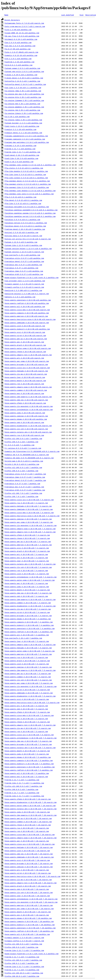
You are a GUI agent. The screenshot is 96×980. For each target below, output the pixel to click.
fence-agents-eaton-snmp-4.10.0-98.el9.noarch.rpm (28, 348)
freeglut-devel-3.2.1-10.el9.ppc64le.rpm (23, 133)
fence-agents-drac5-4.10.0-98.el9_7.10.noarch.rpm (28, 886)
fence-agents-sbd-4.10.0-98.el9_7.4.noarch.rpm (26, 596)
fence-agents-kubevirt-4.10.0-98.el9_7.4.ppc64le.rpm (29, 625)
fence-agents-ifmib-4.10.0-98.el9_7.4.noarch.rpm (27, 535)
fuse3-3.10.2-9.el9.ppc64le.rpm (19, 162)
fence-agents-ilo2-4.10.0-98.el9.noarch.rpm (25, 326)
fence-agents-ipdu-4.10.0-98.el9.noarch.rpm (25, 413)
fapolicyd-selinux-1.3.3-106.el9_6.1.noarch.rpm (27, 294)
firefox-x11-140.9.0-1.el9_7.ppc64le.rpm (23, 944)
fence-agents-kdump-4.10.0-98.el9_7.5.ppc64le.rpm (28, 757)
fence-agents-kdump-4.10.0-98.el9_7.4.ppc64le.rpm (28, 619)
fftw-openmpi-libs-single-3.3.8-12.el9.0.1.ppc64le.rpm (30, 165)
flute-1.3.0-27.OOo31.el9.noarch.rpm (21, 52)
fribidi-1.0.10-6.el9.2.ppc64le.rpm (21, 75)
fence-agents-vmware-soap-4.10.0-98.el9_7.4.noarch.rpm (30, 529)
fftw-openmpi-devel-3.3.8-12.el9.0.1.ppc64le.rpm (27, 181)
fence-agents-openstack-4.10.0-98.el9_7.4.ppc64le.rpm (30, 628)
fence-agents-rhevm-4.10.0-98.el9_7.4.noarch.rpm (27, 538)
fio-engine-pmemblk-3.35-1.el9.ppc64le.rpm (24, 107)
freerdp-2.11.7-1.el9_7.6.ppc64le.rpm (22, 970)
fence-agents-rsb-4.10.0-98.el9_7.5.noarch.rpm (26, 731)
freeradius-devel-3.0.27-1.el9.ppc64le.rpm (24, 261)
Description (91, 15)
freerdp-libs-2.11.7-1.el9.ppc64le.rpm (22, 152)
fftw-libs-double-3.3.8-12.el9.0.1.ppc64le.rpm (26, 171)
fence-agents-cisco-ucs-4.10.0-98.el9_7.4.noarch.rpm (29, 500)
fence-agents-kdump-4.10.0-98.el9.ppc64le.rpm (26, 419)
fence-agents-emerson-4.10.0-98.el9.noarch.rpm (26, 316)
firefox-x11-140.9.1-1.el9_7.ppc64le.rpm (23, 960)
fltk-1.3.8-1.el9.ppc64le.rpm (18, 59)
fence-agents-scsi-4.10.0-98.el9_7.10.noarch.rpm (27, 860)
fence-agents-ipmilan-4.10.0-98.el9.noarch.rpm (26, 416)
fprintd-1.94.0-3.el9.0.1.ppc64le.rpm (22, 464)
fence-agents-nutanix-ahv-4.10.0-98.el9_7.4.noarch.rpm (30, 564)
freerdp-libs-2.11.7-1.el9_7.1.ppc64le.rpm (24, 783)
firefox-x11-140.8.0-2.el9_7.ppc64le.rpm (23, 786)
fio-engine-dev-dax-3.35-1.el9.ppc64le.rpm (24, 94)
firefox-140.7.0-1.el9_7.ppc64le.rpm (21, 496)
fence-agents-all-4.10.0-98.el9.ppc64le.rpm (25, 306)
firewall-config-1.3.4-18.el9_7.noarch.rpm (24, 941)
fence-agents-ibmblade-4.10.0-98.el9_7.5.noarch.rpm (29, 693)
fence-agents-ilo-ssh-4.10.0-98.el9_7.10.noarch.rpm (29, 892)
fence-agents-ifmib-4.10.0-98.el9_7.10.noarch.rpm (28, 799)
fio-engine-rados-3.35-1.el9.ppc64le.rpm (23, 120)
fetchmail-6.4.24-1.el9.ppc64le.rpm (21, 39)
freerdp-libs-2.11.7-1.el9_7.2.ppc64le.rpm (24, 796)
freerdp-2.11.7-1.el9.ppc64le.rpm (20, 149)
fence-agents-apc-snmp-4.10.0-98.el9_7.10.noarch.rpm (29, 909)
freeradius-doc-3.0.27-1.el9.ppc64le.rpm (23, 265)
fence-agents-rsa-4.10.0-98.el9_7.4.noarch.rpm (26, 503)
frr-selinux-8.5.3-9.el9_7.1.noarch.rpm (23, 448)
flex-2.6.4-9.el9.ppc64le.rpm (18, 42)
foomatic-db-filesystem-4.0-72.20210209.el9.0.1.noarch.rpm (32, 451)
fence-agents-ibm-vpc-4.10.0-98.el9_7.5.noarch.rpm (28, 741)
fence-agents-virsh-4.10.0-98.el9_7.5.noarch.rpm (27, 690)
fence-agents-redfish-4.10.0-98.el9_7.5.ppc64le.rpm (29, 770)
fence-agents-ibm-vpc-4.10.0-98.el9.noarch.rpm (26, 400)
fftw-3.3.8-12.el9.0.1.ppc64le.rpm (20, 197)
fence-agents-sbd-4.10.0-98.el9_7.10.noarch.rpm (27, 889)
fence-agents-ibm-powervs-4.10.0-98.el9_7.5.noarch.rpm (30, 670)
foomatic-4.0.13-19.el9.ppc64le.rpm (21, 55)
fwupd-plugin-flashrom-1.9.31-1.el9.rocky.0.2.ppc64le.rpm (31, 954)
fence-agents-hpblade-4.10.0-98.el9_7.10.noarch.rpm (29, 847)
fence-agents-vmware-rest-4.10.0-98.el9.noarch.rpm (28, 355)
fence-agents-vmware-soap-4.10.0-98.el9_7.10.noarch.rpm (30, 838)
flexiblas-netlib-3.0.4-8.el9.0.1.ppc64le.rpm (26, 223)
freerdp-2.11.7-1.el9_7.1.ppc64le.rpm (22, 780)
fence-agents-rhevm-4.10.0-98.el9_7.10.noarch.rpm (28, 825)
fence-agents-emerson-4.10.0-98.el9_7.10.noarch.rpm (29, 905)
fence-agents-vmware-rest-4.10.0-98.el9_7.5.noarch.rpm (30, 725)
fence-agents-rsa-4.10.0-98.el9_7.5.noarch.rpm (26, 657)
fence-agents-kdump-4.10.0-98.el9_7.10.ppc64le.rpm (28, 918)
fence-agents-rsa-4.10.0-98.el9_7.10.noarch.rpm (27, 828)
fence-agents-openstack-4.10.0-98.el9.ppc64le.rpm (28, 300)
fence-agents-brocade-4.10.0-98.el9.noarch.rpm (26, 364)
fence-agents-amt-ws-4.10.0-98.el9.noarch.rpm (26, 339)
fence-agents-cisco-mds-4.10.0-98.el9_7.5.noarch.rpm (29, 715)
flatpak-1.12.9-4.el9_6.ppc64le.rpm (21, 242)
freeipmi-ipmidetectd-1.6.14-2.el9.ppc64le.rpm (26, 136)
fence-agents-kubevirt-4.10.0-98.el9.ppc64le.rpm (27, 329)
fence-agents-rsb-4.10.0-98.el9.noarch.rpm (24, 384)
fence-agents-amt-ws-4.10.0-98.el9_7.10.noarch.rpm (28, 818)
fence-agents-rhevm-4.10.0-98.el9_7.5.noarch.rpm (27, 722)
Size (81, 15)
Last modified (68, 15)
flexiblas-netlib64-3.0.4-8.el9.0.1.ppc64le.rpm (27, 207)
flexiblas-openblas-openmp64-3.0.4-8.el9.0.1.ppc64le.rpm (31, 210)
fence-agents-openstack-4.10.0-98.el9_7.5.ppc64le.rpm (30, 767)
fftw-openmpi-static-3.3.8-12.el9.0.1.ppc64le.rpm (28, 184)
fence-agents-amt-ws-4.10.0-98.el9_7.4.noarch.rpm (28, 542)
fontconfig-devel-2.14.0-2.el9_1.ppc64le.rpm (25, 84)
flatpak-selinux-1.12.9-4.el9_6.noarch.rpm (24, 252)
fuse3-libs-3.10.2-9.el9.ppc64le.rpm (21, 158)
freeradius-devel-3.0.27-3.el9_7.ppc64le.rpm (25, 480)
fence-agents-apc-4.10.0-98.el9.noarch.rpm (24, 342)
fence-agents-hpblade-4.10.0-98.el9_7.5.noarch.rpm (28, 648)
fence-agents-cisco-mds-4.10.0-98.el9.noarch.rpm (27, 310)
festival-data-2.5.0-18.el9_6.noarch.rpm (23, 236)
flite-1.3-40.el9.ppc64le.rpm (18, 30)
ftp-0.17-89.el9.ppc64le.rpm (17, 49)
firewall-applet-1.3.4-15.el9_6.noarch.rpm (24, 284)
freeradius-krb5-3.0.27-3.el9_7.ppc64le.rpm (25, 490)
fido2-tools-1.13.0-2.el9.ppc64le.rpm (22, 126)
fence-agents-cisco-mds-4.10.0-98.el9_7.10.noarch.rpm (30, 834)
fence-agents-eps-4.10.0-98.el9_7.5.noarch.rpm (26, 777)
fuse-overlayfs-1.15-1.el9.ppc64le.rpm (22, 255)
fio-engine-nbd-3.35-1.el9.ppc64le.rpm (22, 104)
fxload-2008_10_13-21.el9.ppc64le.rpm (22, 33)
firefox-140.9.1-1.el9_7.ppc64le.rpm (21, 963)
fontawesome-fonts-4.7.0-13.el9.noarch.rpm (24, 23)
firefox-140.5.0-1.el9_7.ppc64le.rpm (21, 442)
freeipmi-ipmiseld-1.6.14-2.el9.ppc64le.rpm (25, 139)
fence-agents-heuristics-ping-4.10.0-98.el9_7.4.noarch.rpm (32, 516)
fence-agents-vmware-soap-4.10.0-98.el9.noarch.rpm (28, 387)
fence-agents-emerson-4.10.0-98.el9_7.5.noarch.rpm (28, 654)
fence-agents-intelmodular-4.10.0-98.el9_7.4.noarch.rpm (30, 577)
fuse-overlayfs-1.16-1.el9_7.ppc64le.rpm (23, 638)
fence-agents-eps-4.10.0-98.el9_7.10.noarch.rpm (27, 915)
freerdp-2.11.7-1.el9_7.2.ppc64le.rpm (22, 793)
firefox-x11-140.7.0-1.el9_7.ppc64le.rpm (23, 493)
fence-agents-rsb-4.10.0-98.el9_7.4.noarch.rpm (26, 570)
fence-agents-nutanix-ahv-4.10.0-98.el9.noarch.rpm (28, 432)
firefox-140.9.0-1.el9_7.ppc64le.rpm (21, 947)
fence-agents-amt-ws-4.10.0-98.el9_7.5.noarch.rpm (28, 674)
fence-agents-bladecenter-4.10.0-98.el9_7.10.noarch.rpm (30, 802)
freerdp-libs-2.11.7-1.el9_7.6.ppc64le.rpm (24, 967)
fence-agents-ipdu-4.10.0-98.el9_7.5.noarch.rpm (27, 754)
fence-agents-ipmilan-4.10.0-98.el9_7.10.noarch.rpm (29, 867)
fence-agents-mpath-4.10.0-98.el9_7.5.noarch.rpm (27, 751)
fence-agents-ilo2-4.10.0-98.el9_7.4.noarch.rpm (27, 574)
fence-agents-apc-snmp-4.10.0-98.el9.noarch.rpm (27, 361)
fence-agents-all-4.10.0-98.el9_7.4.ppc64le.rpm (27, 635)
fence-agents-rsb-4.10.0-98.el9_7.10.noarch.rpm (27, 831)
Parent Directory (12, 20)
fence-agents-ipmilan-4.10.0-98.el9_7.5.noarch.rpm (28, 667)
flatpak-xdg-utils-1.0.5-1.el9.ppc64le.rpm (24, 71)
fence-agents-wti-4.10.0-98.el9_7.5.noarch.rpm (26, 706)
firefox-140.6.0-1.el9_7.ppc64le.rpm (21, 471)
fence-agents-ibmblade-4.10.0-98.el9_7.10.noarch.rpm (29, 857)
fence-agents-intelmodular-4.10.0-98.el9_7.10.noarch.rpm (31, 899)
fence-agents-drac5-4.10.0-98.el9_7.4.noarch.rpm (27, 551)
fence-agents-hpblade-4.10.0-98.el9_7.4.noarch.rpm (28, 506)
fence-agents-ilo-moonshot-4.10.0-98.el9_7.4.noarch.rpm (30, 525)
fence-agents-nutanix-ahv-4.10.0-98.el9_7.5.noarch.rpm (30, 748)
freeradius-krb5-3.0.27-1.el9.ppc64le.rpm (24, 274)
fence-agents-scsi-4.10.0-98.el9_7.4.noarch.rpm (27, 548)
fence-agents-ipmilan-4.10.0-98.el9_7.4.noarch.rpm (28, 519)
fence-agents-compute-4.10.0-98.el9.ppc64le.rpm (27, 313)
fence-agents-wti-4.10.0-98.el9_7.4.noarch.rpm (26, 554)
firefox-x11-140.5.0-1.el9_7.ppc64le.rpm (23, 438)
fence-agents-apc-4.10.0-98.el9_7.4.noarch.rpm (26, 583)
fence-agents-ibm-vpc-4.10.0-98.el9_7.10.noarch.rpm (29, 854)
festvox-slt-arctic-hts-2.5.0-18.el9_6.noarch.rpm (28, 239)
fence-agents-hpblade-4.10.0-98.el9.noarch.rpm (26, 371)
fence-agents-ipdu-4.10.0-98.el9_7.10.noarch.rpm (27, 812)
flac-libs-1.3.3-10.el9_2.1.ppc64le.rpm (23, 88)
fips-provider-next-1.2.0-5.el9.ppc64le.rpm (25, 281)
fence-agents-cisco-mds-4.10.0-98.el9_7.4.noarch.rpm (29, 513)
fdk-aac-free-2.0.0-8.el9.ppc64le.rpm (22, 36)
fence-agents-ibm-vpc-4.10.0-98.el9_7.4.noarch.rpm (28, 593)
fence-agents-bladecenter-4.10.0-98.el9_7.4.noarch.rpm (30, 606)
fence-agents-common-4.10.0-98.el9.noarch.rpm (26, 390)
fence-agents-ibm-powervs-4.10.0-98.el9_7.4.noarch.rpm (30, 599)
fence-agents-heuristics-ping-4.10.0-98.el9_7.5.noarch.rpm (32, 702)
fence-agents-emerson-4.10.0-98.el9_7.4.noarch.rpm (28, 545)
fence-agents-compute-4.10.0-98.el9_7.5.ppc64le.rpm (29, 760)
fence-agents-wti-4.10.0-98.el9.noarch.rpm (24, 358)
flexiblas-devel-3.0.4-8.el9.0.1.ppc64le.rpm (25, 226)
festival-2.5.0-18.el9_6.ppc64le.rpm (21, 232)
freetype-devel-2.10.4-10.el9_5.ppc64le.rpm (25, 229)
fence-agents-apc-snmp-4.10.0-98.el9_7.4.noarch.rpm (29, 522)
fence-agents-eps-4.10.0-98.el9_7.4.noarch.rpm (26, 558)
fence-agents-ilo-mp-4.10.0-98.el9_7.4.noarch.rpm (28, 609)
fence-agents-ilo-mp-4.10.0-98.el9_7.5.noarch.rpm (28, 728)
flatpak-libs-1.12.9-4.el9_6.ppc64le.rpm (23, 245)
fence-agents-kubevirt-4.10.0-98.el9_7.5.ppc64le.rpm (29, 764)
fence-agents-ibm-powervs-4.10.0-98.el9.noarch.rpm (28, 397)
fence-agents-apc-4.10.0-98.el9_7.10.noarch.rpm (27, 841)
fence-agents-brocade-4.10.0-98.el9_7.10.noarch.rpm (29, 863)
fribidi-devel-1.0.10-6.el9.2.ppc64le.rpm (24, 78)
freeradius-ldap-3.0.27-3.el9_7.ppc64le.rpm (25, 477)
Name (6, 15)
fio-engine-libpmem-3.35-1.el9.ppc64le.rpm (24, 100)
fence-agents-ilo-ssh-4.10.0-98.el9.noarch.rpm (26, 429)
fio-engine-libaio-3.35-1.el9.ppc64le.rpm (24, 113)
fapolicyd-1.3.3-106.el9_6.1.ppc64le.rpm (23, 290)
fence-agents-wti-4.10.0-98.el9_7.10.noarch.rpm (27, 870)
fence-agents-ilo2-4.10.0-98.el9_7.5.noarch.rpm (27, 664)
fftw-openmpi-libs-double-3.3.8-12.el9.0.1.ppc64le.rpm (30, 191)
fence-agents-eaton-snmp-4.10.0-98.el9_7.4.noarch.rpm (30, 580)
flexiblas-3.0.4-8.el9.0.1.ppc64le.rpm (22, 220)
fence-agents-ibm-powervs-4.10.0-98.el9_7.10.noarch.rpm (30, 815)
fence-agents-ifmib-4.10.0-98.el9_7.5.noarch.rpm (27, 712)
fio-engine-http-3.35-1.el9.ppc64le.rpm (23, 97)
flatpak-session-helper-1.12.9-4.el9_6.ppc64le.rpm (28, 249)
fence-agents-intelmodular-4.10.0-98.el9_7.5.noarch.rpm (30, 738)
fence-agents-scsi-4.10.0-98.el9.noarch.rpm (25, 332)
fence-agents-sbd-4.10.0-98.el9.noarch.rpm (24, 422)
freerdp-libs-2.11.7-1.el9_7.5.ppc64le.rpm (24, 950)
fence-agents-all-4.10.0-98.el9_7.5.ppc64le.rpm (27, 773)
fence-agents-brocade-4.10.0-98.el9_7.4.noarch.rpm (28, 616)
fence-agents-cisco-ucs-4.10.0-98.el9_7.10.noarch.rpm (30, 844)
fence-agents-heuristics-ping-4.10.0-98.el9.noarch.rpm (30, 319)
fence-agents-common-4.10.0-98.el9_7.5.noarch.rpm (28, 677)
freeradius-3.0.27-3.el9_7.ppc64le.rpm (22, 484)
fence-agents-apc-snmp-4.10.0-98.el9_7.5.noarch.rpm (29, 683)
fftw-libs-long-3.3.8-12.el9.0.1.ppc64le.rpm (25, 174)
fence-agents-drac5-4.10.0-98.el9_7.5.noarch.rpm (27, 661)
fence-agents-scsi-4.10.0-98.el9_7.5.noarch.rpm (27, 699)
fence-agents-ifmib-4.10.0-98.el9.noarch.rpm (25, 403)
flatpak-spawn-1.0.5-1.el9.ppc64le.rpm (22, 68)
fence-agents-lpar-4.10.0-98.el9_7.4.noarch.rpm (27, 561)
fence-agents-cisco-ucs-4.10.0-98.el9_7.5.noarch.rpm (29, 735)
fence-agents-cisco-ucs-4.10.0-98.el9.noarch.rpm (27, 368)
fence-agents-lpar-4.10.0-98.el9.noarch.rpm (25, 377)
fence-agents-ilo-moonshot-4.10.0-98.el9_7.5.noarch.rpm (30, 686)
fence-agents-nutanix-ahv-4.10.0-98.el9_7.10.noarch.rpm (30, 809)
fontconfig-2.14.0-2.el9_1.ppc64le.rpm (22, 81)
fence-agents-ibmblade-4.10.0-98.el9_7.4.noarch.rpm (29, 509)
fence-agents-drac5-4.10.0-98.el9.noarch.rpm (25, 345)
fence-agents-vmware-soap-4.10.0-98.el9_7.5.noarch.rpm (30, 645)
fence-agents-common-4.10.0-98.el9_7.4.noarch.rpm (28, 603)
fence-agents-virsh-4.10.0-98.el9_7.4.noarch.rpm (27, 612)
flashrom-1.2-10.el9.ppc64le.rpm (19, 62)
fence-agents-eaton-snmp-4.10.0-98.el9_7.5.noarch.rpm (30, 651)
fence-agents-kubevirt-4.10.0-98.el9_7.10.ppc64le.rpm (30, 925)
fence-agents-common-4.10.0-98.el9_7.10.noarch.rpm (28, 822)
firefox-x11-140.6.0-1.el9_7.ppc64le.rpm (23, 467)
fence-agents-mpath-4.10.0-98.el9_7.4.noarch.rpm (27, 590)
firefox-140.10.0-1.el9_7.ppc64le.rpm (22, 976)
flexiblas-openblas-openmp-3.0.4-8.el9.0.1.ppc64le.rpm (30, 213)
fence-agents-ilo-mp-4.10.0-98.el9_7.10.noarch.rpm (28, 880)
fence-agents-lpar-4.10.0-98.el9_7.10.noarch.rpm (27, 896)
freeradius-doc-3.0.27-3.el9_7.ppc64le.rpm (24, 487)
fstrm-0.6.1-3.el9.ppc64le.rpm (18, 65)
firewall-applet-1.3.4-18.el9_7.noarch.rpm (24, 938)
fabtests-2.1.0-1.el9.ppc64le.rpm (20, 297)
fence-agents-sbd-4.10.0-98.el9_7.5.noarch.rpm (26, 709)
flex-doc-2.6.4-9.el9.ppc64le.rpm (20, 46)
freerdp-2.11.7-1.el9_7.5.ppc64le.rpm (22, 957)
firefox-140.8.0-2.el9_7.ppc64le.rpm (21, 789)
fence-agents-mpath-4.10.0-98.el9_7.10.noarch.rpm (28, 912)
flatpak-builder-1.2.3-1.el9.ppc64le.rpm (23, 123)
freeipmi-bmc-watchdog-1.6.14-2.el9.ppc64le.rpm (27, 142)
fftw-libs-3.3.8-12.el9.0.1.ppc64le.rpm (23, 203)
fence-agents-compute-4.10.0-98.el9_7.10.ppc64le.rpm (29, 921)
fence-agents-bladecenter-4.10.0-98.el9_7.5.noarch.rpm (30, 696)
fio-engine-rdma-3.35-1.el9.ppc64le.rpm (23, 91)
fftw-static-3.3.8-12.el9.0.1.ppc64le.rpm (24, 168)
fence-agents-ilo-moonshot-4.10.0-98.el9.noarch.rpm (29, 406)
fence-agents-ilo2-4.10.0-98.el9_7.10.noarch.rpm (27, 851)
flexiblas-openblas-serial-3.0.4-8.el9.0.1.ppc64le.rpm (30, 216)
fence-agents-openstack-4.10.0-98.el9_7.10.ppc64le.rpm (30, 928)
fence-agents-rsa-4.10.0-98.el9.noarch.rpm (24, 435)
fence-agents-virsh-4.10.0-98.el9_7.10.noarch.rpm (28, 873)
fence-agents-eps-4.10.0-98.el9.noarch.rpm (24, 393)
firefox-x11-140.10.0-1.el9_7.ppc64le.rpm (24, 973)
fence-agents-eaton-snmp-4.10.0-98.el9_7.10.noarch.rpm (30, 806)
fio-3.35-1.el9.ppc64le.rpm (17, 117)
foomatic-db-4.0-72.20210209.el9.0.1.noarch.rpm (27, 455)
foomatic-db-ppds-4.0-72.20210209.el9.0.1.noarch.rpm (29, 458)
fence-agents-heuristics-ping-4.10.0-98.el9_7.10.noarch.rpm (32, 876)
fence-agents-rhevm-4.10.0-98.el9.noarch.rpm (25, 352)
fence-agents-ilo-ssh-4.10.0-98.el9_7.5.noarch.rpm (28, 680)
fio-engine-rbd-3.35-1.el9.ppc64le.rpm (22, 110)
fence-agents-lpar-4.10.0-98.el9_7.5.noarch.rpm (27, 641)
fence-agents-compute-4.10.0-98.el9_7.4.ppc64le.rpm (29, 622)
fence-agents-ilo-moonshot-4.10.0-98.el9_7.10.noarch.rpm (31, 902)
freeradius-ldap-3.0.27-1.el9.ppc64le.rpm (24, 271)
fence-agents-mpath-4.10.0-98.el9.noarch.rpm (25, 381)
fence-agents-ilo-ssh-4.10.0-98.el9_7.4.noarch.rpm (28, 567)
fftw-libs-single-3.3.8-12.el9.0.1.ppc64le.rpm (26, 178)
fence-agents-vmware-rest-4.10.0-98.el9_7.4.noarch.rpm (30, 532)
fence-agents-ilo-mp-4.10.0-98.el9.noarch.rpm (26, 374)
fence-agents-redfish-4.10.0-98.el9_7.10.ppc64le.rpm (29, 931)
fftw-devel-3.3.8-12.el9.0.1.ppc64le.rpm (23, 200)
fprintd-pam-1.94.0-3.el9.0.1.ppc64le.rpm (24, 461)
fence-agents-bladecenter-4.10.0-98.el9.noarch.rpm (28, 426)
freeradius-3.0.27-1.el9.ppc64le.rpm (21, 268)
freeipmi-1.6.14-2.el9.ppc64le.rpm (20, 146)
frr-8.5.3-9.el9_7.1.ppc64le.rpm (19, 445)
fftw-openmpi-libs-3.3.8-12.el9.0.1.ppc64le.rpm (27, 187)
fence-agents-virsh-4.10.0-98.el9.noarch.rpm (25, 335)
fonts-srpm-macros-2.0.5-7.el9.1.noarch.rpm (25, 26)
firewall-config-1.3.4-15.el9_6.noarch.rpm (24, 287)
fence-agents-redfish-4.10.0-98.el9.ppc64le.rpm (27, 303)
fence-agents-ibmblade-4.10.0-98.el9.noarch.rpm (27, 323)
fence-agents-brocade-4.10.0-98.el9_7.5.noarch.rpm (28, 744)
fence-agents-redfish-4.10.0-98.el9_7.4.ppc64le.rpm (29, 632)
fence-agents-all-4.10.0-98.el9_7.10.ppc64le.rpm (27, 934)
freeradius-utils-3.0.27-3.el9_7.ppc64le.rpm (25, 474)
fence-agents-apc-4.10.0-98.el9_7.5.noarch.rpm (26, 719)
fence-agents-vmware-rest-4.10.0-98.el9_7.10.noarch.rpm (30, 883)
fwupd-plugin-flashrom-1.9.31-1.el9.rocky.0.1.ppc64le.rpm (31, 278)
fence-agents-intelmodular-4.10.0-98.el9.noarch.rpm (29, 410)
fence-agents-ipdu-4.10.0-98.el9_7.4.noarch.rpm (27, 587)
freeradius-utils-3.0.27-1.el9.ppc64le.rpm (24, 258)
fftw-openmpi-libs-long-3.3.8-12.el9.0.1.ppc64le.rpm (29, 194)
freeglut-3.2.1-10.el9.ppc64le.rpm (20, 129)
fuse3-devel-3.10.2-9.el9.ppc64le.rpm (22, 155)
